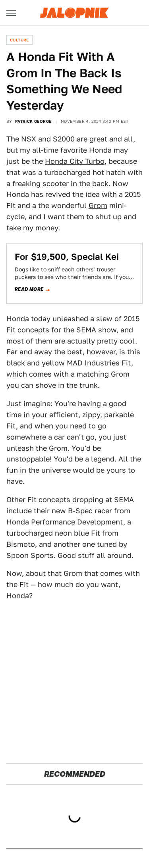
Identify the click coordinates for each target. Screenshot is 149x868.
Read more (29, 289)
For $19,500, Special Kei (67, 257)
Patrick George (33, 121)
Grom (98, 205)
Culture (19, 40)
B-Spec (80, 511)
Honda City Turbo (75, 161)
